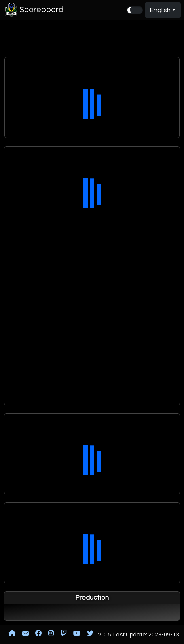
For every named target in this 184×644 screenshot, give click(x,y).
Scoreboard (33, 10)
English (160, 10)
